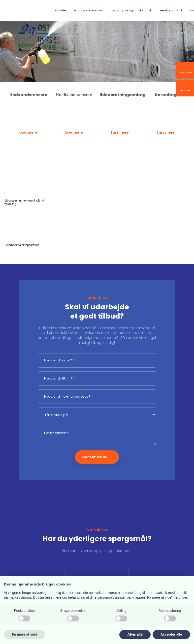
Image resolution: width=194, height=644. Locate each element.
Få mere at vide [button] (25, 634)
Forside (60, 10)
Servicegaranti (171, 10)
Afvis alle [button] (135, 634)
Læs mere (28, 132)
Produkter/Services (88, 10)
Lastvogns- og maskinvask (131, 10)
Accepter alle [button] (171, 634)
